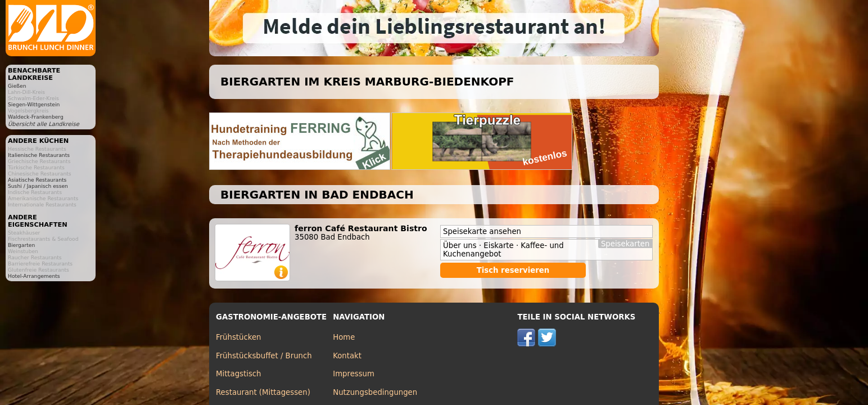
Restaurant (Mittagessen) (263, 392)
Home (344, 337)
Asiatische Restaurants (37, 180)
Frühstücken (239, 337)
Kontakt (347, 356)
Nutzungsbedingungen (375, 392)
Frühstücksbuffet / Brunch (264, 356)
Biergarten (21, 245)
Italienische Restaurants (39, 155)
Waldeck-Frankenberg (36, 117)
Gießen (17, 86)
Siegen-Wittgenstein (34, 104)
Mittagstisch (239, 374)
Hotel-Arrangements (34, 276)
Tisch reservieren (513, 270)
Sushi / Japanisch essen (38, 186)
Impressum (354, 374)
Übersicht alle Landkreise (44, 124)
